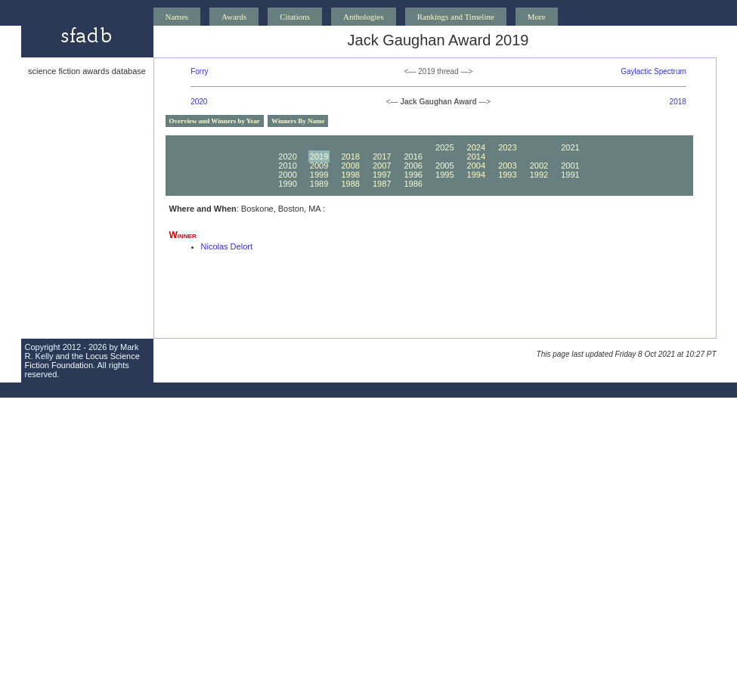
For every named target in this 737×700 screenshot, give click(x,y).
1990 (287, 184)
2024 (476, 147)
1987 (382, 184)
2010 (287, 166)
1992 (539, 175)
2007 (382, 166)
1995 (444, 175)
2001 (570, 166)
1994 (476, 175)
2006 (413, 166)
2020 (199, 102)
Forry (199, 71)
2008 (350, 166)
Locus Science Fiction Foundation (82, 361)
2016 (413, 156)
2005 (444, 166)
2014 (476, 156)
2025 (444, 147)
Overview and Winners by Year (215, 121)
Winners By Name (298, 121)
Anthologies (364, 17)
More (537, 17)
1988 (350, 184)
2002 (539, 166)
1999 (319, 175)
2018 (678, 102)
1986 (413, 184)
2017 (382, 156)
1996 (413, 175)
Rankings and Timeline (456, 17)
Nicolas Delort (227, 246)
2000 (287, 175)
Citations (295, 17)
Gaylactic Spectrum (653, 71)
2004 (476, 166)
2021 (570, 147)
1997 (382, 175)
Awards (234, 17)
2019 (319, 156)
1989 (319, 184)
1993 (507, 175)
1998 (350, 175)
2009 (319, 166)
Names (177, 17)
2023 (507, 147)
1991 (570, 175)
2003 (507, 166)
